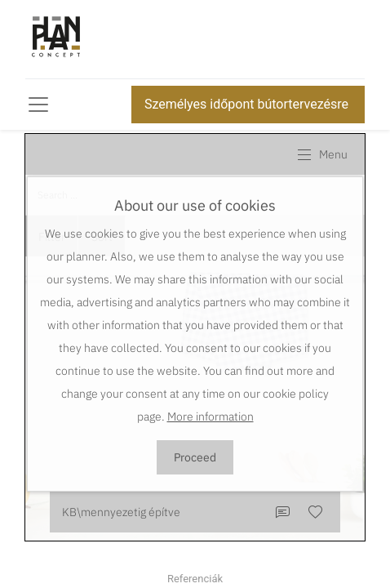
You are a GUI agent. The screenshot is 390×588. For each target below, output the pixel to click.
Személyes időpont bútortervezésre (248, 104)
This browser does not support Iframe (195, 337)
